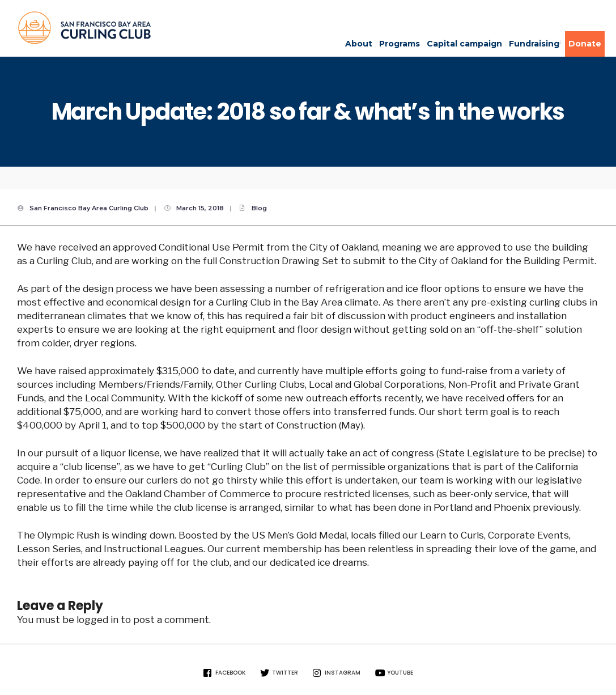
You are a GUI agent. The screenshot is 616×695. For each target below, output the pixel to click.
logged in (97, 620)
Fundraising (534, 44)
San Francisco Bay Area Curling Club (89, 208)
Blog (259, 208)
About (359, 44)
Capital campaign (464, 44)
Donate (585, 44)
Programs (400, 44)
